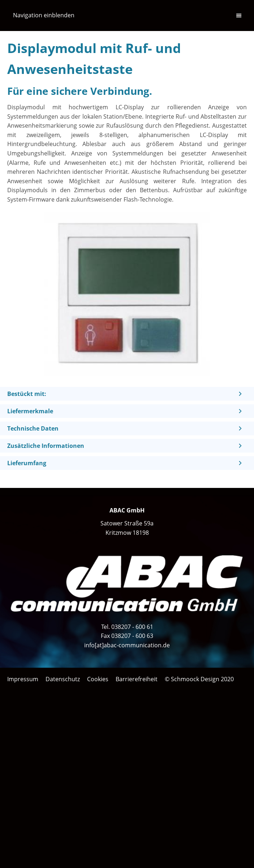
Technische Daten (33, 428)
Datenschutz (63, 679)
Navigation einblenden (44, 15)
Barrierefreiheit (137, 679)
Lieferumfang (27, 463)
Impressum (23, 679)
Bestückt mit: (27, 394)
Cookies (98, 679)
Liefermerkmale (30, 411)
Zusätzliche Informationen (46, 446)
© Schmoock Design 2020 (199, 679)
